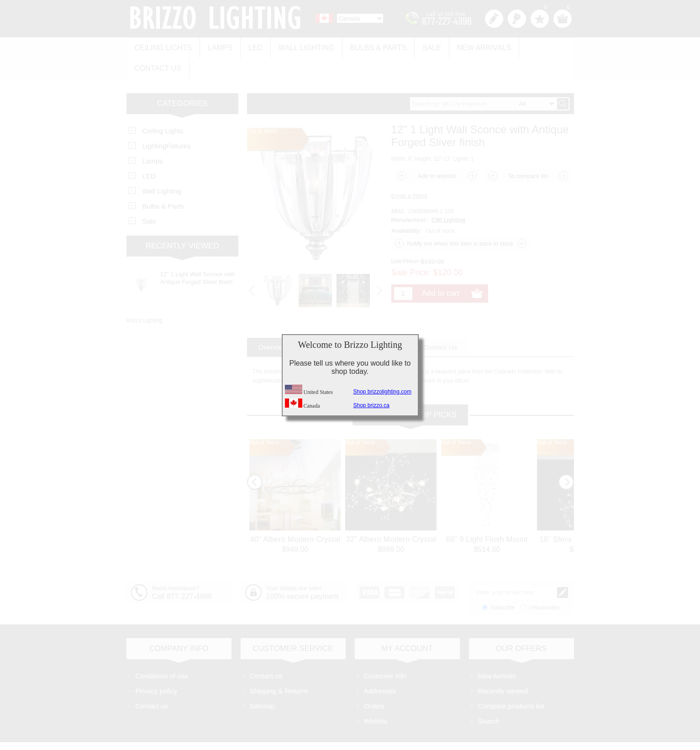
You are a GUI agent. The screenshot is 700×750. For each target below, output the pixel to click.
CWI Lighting (448, 197)
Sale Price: (411, 249)
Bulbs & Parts (371, 46)
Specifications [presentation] (331, 324)
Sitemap (262, 683)
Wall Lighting (300, 46)
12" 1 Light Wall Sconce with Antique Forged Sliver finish (198, 255)
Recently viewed (503, 668)
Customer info (385, 653)
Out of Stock (264, 419)
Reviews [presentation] (387, 324)
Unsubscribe (544, 584)
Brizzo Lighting (145, 297)
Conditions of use (162, 653)
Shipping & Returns (279, 668)
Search (489, 698)
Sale (423, 46)
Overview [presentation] (272, 324)
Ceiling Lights (163, 46)
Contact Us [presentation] (440, 324)
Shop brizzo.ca (371, 405)
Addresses (380, 668)
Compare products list (511, 683)
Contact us (538, 46)
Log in (517, 19)
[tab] (272, 324)
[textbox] (483, 81)
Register (494, 19)
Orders (374, 683)
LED (251, 46)
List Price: (405, 238)
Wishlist (376, 698)
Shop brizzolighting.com (382, 392)
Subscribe (503, 584)
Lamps (218, 46)
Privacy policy (157, 668)
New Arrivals (473, 46)
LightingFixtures (167, 123)
